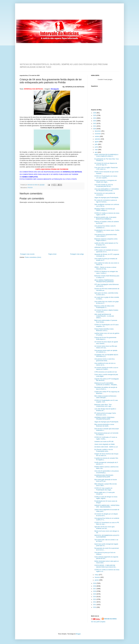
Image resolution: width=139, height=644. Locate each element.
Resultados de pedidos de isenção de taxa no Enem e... (106, 388)
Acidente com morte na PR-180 (104, 442)
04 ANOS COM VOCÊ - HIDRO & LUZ (106, 447)
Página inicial (52, 254)
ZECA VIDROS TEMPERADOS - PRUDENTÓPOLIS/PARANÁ (104, 281)
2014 (95, 597)
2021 (95, 126)
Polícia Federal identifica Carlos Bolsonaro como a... (104, 330)
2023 (95, 121)
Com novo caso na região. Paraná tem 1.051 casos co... (106, 168)
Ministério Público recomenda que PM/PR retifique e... (105, 210)
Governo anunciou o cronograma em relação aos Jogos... (105, 181)
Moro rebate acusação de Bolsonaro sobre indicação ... (105, 397)
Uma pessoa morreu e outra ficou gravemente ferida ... (105, 360)
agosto (97, 142)
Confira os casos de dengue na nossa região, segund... (106, 498)
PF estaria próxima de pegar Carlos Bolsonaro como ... (105, 414)
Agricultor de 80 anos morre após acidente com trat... (104, 528)
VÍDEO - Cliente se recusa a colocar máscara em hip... (105, 268)
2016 (95, 591)
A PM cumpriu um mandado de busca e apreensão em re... (106, 251)
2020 (95, 129)
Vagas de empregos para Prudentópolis (106, 198)
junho (97, 147)
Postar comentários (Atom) (33, 257)
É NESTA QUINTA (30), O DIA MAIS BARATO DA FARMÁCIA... (105, 218)
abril (96, 152)
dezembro (98, 131)
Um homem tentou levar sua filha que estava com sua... (106, 347)
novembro (98, 134)
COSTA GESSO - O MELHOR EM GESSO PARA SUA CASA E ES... (106, 566)
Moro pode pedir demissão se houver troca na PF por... (106, 480)
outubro (97, 136)
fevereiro (98, 577)
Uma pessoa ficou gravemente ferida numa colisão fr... (106, 235)
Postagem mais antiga (77, 254)
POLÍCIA (30, 188)
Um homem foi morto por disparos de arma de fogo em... (106, 164)
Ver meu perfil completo (98, 622)
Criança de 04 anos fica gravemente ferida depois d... (105, 338)
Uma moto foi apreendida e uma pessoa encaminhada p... (107, 472)
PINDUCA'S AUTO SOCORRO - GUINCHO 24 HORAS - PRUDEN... (106, 384)
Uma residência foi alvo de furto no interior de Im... (105, 364)
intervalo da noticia (33, 185)
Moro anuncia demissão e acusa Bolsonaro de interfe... (104, 425)
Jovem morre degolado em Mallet (105, 444)
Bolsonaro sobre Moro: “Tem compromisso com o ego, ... (104, 405)
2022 (95, 123)
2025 (95, 115)
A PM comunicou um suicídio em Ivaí (106, 372)
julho (96, 144)
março (97, 575)
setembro (98, 139)
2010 (95, 607)
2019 (95, 583)
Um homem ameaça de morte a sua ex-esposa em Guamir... (106, 368)
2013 (95, 599)
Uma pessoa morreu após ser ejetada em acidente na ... (106, 351)
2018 (95, 586)
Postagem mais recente (27, 254)
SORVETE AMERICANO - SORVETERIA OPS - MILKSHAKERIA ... (107, 506)
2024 (95, 118)
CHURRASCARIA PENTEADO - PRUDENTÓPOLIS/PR (104, 476)
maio (96, 150)
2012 (95, 602)
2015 (95, 594)
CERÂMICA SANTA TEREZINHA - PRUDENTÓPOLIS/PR (105, 418)
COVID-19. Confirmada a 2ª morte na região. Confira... (106, 438)
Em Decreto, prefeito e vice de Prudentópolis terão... (104, 450)
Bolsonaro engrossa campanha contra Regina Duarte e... (106, 240)
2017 (95, 589)
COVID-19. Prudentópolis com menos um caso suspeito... (106, 177)
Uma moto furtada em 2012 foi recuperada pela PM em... (104, 186)
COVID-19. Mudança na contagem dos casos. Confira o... (106, 272)
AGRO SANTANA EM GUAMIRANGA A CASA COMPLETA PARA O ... (106, 155)
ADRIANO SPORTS (101, 247)
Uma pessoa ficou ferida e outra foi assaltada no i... (105, 227)
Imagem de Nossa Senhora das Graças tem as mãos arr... (106, 455)
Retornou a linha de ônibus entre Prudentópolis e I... (104, 307)
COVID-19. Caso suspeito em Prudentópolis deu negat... (103, 489)
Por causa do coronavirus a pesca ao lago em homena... (106, 201)
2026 (95, 113)
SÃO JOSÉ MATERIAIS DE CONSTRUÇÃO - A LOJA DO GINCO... (104, 316)
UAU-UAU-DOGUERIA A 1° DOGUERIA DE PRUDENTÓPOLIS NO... (107, 190)
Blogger (78, 634)
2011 (95, 605)
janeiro (97, 580)
